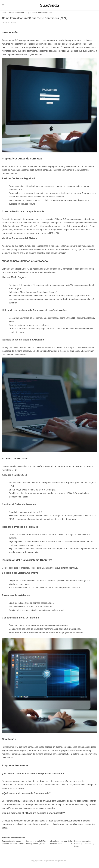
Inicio (4, 13)
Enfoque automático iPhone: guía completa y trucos (84, 844)
